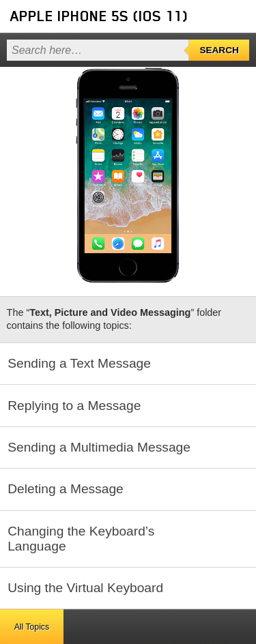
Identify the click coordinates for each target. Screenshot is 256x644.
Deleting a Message (66, 489)
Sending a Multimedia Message (99, 447)
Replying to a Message (74, 406)
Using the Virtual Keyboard (85, 588)
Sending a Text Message (79, 363)
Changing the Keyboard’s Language (81, 539)
